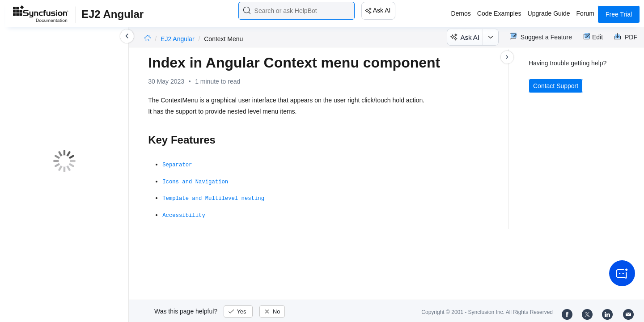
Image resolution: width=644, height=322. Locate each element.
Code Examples (499, 13)
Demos (461, 13)
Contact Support (556, 86)
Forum (585, 13)
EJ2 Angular (178, 39)
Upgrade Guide (549, 13)
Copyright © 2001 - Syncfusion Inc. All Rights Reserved (487, 312)
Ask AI (382, 10)
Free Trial (619, 14)
